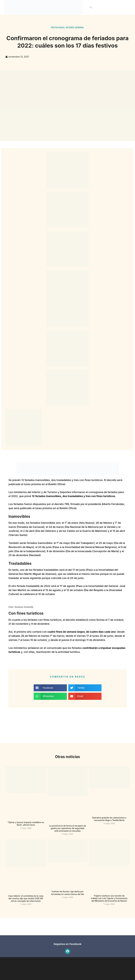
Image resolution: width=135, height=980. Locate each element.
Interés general (75, 27)
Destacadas (58, 27)
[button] (91, 8)
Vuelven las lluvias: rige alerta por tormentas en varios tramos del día (67, 893)
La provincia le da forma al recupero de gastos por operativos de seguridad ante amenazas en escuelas (68, 828)
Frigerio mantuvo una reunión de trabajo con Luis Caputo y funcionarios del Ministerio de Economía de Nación (109, 898)
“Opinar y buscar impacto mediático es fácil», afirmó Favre (26, 824)
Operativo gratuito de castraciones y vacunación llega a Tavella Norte (109, 819)
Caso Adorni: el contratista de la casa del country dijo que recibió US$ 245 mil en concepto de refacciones (26, 898)
